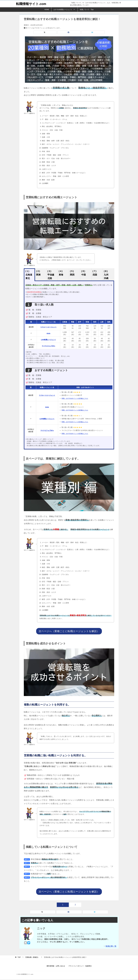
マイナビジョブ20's (49, 346)
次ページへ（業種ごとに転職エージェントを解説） (69, 631)
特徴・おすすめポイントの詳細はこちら (77, 398)
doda (49, 333)
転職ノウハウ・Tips (87, 10)
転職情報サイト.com (32, 4)
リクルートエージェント (49, 327)
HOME (47, 10)
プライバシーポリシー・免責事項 (80, 967)
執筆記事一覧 (111, 947)
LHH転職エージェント (49, 340)
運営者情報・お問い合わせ (56, 967)
